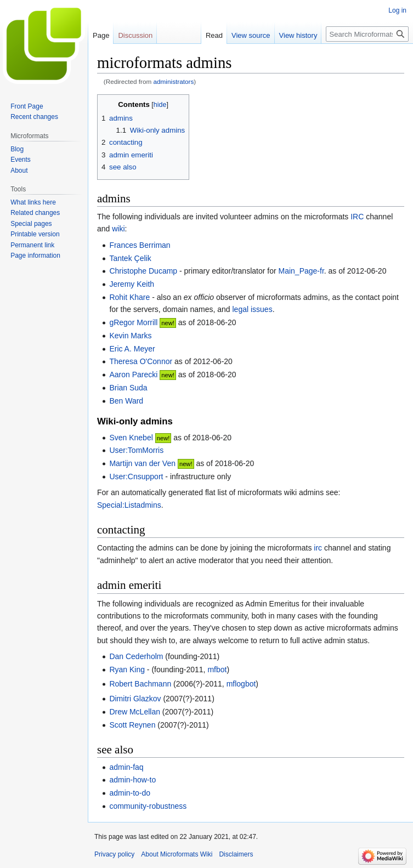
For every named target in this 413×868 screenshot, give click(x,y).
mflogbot (241, 684)
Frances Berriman (140, 245)
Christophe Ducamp (143, 271)
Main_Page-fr (301, 271)
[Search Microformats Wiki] (367, 34)
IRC (357, 217)
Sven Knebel (131, 438)
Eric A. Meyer (132, 349)
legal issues (253, 309)
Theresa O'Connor (141, 361)
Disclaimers (236, 854)
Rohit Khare (129, 297)
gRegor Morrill (133, 322)
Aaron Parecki (133, 375)
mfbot (217, 670)
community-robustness (148, 806)
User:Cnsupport (136, 476)
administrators (174, 81)
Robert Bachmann (140, 684)
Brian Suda (128, 388)
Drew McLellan (135, 712)
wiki (118, 229)
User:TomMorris (136, 450)
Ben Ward (126, 401)
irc (318, 548)
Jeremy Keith (132, 284)
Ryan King (127, 670)
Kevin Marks (130, 336)
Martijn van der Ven (142, 463)
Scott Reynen (132, 725)
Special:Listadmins (129, 505)
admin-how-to (132, 780)
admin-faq (126, 767)
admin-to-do (130, 793)
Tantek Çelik (130, 258)
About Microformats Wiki (177, 854)
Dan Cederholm (136, 656)
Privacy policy (114, 854)
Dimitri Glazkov (135, 699)
